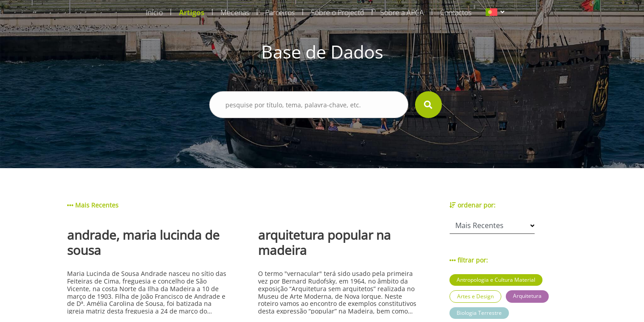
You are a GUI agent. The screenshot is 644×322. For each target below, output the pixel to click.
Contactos (456, 13)
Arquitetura (527, 296)
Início (154, 13)
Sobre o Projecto (337, 13)
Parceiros (280, 13)
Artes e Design (475, 296)
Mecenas (235, 13)
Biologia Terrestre (479, 313)
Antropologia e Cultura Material (496, 280)
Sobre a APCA (402, 13)
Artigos (192, 13)
